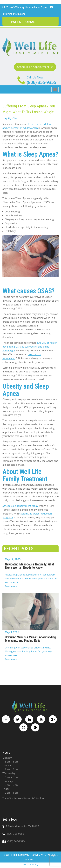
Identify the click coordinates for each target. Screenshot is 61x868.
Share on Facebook (6, 541)
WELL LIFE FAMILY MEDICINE (23, 855)
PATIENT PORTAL (23, 22)
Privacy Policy (30, 864)
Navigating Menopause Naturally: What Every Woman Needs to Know (29, 566)
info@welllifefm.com (14, 14)
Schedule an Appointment (35, 67)
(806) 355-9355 (41, 82)
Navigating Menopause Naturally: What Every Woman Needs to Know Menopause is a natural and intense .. (31, 578)
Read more (11, 586)
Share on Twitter (14, 541)
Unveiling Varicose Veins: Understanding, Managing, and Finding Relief (31, 639)
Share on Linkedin (22, 541)
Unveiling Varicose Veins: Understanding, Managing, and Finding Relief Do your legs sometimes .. (28, 651)
